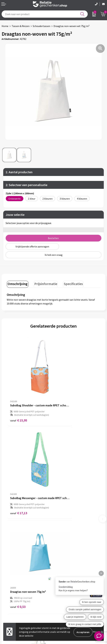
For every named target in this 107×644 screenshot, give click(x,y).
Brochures (7, 602)
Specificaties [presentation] (70, 283)
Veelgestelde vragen (66, 552)
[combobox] (45, 14)
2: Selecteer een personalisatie (27, 185)
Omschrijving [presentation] (17, 283)
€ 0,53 (18, 474)
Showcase (7, 596)
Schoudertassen (41, 26)
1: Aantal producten (19, 172)
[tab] (17, 284)
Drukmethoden (63, 557)
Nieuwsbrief (62, 547)
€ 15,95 (19, 400)
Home (5, 26)
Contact (6, 591)
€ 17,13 (65, 400)
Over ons (60, 542)
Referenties (8, 607)
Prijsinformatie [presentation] (44, 283)
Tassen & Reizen (21, 26)
